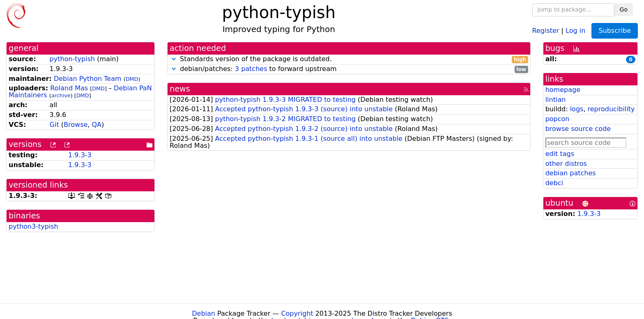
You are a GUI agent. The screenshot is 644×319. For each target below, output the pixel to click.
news (180, 89)
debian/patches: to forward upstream (349, 69)
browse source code (578, 129)
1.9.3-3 (80, 155)
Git (54, 125)
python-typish (72, 59)
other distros (566, 164)
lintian (556, 100)
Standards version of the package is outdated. (349, 59)
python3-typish (33, 226)
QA (97, 125)
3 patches (251, 69)
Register (546, 30)
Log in (575, 30)
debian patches (571, 173)
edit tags (560, 154)
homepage (563, 90)
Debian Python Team (88, 79)
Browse (76, 125)
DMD (132, 79)
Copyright (297, 313)
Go (624, 9)
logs (577, 109)
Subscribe (615, 31)
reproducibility (611, 109)
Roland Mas (69, 88)
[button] (174, 59)
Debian (204, 313)
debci (554, 183)
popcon (558, 119)
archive (61, 95)
